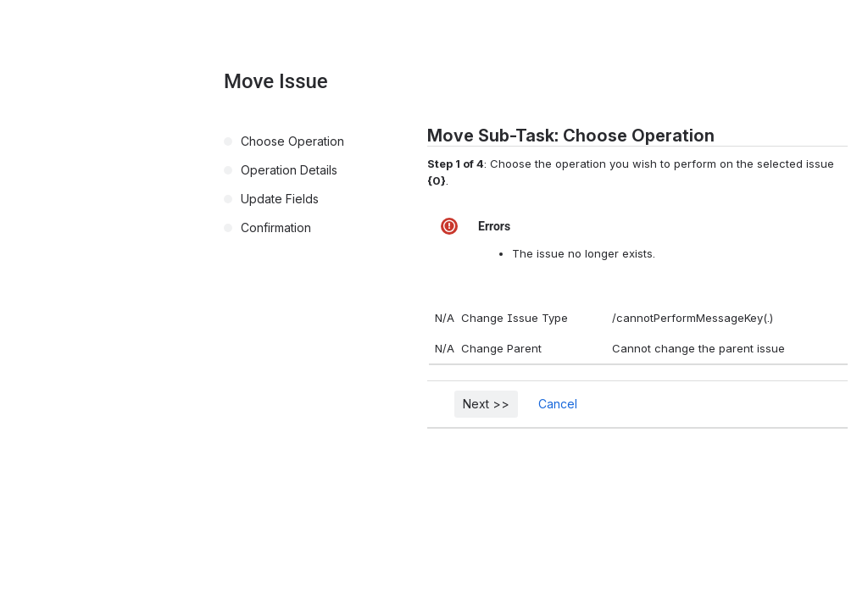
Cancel (558, 404)
